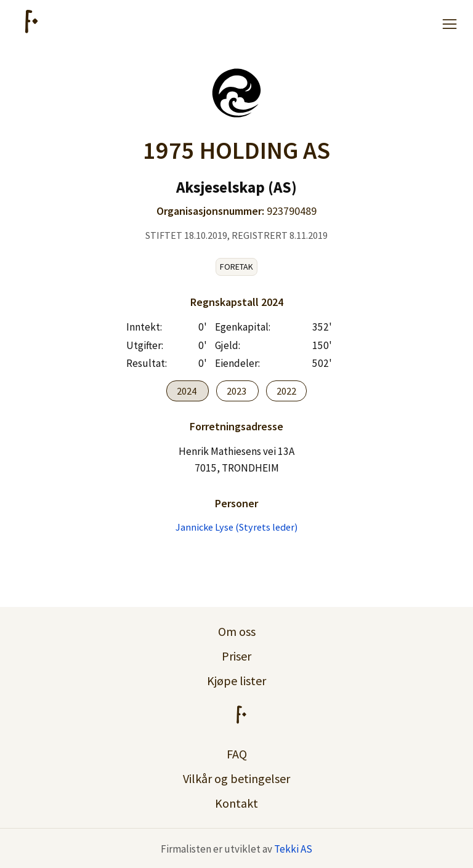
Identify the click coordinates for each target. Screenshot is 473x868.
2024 (188, 391)
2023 (237, 391)
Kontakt (236, 803)
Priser (236, 656)
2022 (286, 391)
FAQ (237, 754)
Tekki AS (293, 849)
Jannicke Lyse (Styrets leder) (236, 527)
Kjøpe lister (236, 681)
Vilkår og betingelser (236, 778)
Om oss (237, 631)
